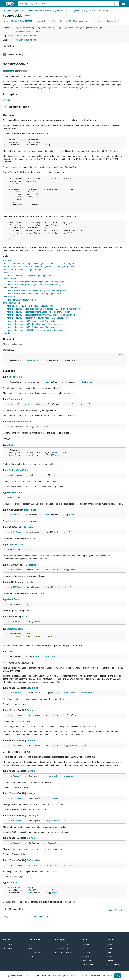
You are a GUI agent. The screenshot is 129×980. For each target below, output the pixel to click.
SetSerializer (33, 860)
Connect (111, 939)
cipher (59, 693)
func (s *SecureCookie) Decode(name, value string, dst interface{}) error (39, 312)
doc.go (6, 917)
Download (85, 944)
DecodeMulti (15, 377)
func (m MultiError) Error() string (21, 300)
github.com (78, 11)
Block (66, 693)
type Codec (8, 273)
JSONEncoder (16, 544)
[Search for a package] (66, 4)
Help (31, 956)
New (35, 361)
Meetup (110, 960)
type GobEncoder (11, 279)
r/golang (110, 956)
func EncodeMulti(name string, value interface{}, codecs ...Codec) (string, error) (38, 267)
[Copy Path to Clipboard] (107, 11)
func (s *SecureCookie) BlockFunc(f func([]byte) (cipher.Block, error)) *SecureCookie (45, 309)
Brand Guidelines (88, 960)
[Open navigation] (123, 4)
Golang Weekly (113, 964)
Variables (7, 261)
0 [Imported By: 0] (113, 21)
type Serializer (9, 333)
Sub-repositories (61, 948)
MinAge (31, 838)
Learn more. (107, 976)
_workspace (60, 11)
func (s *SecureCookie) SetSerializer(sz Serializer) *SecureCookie (37, 330)
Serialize (29, 527)
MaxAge (31, 793)
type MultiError (10, 297)
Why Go (7, 939)
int (38, 427)
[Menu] (64, 46)
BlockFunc (32, 688)
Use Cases (7, 944)
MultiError (14, 599)
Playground (33, 944)
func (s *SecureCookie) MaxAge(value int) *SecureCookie (33, 321)
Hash (55, 776)
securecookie (100, 11)
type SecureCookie (12, 303)
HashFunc (32, 771)
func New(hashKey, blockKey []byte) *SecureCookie (30, 306)
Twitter (109, 944)
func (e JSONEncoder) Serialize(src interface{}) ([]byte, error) (34, 294)
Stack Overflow (35, 952)
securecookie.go (42, 917)
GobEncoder (15, 493)
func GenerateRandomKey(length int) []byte (22, 270)
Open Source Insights (26, 40)
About (84, 939)
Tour (31, 948)
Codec (82, 382)
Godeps (48, 11)
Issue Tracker (86, 952)
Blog (83, 948)
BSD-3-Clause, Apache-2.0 (78, 21)
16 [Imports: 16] (98, 21)
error (90, 382)
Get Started (35, 939)
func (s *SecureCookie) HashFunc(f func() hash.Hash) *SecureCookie (38, 318)
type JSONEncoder (12, 288)
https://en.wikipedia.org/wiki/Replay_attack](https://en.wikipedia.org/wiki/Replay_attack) (49, 88)
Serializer (52, 865)
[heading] (11, 4)
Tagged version (73, 28)
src (69, 11)
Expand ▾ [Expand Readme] (7, 100)
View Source (121, 354)
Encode (31, 741)
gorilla (88, 11)
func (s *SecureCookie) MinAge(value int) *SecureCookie (33, 327)
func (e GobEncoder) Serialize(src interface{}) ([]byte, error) (34, 285)
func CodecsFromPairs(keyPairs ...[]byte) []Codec (29, 276)
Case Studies (8, 948)
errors (29, 361)
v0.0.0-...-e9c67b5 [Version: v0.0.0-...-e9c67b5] (14, 21)
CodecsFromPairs (18, 470)
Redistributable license (50, 28)
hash (50, 776)
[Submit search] (117, 4)
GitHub (110, 948)
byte (46, 427)
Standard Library (61, 944)
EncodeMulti (15, 399)
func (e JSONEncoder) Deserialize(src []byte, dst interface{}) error (36, 291)
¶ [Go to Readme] (22, 55)
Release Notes (87, 956)
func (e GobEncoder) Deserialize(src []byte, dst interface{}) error (36, 282)
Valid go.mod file (25, 28)
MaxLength (33, 816)
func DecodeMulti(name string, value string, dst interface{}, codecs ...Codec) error (39, 264)
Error (24, 617)
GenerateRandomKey (20, 422)
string (31, 382)
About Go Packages (63, 952)
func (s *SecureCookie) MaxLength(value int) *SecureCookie (34, 324)
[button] (17, 28)
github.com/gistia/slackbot (32, 11)
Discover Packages (11, 11)
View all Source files (116, 910)
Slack (109, 952)
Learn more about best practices (29, 32)
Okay (118, 976)
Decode (31, 710)
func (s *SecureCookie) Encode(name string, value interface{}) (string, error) (41, 315)
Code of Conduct (87, 964)
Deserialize (30, 510)
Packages (60, 939)
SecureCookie (16, 629)
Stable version (94, 28)
